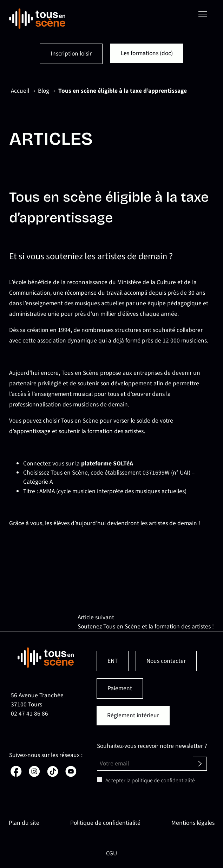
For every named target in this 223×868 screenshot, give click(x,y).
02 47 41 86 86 (29, 714)
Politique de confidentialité (105, 823)
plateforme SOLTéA (107, 464)
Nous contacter (166, 661)
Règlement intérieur (133, 715)
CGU (111, 853)
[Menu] (203, 14)
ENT (113, 661)
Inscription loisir (72, 54)
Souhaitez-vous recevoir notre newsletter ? (152, 746)
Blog (44, 91)
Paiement (120, 688)
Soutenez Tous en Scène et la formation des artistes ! (146, 626)
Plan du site (24, 823)
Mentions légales (193, 823)
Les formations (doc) (147, 53)
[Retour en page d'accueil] (37, 19)
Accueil (20, 91)
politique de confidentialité (163, 781)
